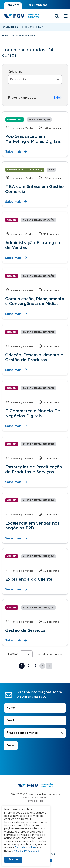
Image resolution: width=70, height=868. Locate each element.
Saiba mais (13, 152)
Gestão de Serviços (25, 630)
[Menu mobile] (66, 16)
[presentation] (35, 761)
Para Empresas (37, 5)
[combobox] (35, 733)
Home (5, 36)
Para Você (13, 5)
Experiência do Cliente (29, 579)
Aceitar (13, 860)
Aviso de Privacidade (35, 798)
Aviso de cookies (25, 848)
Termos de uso (35, 801)
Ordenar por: (16, 72)
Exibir (58, 98)
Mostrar (13, 654)
